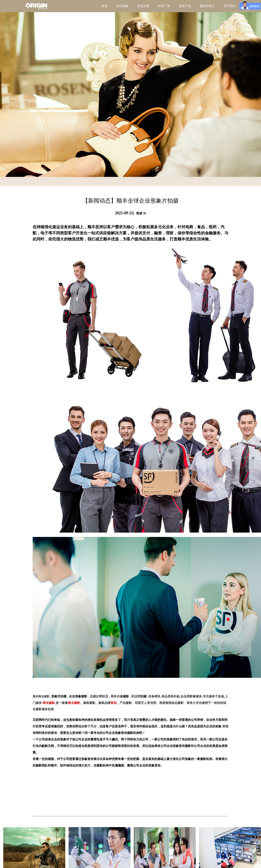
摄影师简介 (207, 6)
